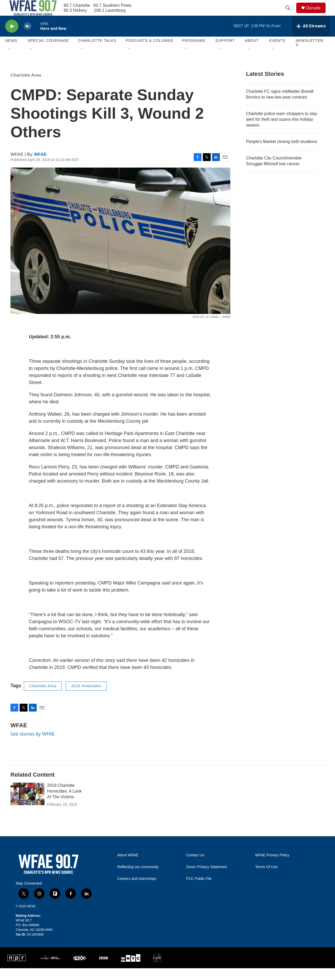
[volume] (27, 38)
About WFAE (128, 867)
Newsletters (309, 54)
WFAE (40, 166)
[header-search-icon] (290, 14)
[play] (12, 38)
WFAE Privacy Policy (272, 867)
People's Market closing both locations (282, 153)
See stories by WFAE (32, 746)
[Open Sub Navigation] (9, 61)
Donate (316, 14)
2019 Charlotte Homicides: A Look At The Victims (64, 803)
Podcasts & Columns (149, 52)
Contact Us (195, 867)
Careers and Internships (137, 890)
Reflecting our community (138, 879)
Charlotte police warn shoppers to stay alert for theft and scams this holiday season (282, 131)
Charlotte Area (26, 87)
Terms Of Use (266, 879)
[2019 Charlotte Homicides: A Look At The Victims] (27, 806)
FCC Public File (199, 890)
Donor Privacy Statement (206, 879)
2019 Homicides (86, 698)
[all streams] (311, 38)
